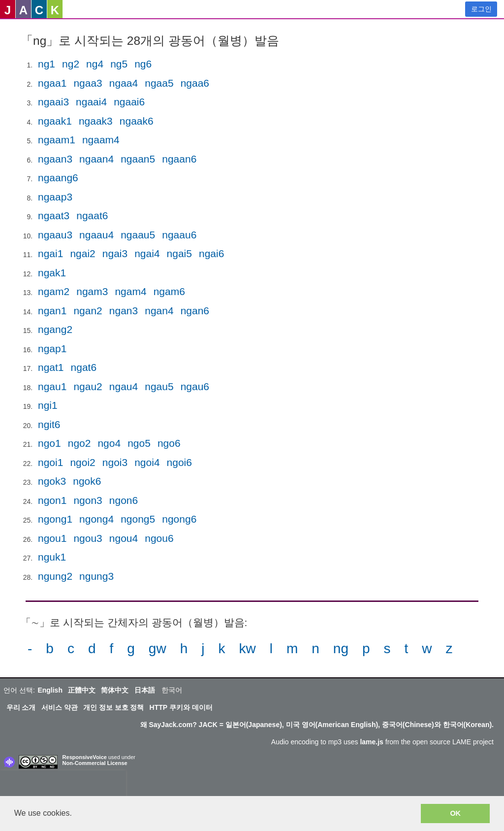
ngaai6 (129, 102)
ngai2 (82, 253)
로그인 (481, 9)
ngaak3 (96, 121)
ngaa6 (195, 83)
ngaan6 (179, 159)
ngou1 (52, 538)
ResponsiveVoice (85, 757)
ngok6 (87, 481)
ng (341, 648)
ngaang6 (58, 178)
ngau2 (88, 386)
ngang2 (55, 329)
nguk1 (52, 557)
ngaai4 (91, 102)
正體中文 (82, 690)
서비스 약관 (60, 707)
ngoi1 (50, 462)
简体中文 (115, 690)
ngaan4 (96, 159)
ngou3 (88, 538)
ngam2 (54, 291)
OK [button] (455, 813)
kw (247, 648)
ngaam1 (57, 140)
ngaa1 (52, 83)
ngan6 (195, 311)
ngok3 (52, 481)
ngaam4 (101, 140)
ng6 (143, 64)
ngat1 (51, 367)
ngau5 (159, 386)
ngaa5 (159, 83)
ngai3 (115, 253)
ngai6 (211, 253)
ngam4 (130, 291)
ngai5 (179, 253)
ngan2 (88, 311)
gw (157, 648)
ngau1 (52, 386)
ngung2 (55, 576)
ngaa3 (88, 83)
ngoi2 (82, 462)
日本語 (145, 690)
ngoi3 (115, 462)
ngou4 (124, 538)
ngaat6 (92, 216)
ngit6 (49, 424)
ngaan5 (138, 159)
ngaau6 (179, 235)
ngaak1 (55, 121)
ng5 (119, 64)
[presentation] (63, 785)
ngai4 (147, 253)
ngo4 (109, 443)
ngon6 (124, 500)
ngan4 (159, 311)
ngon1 (52, 500)
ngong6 (179, 519)
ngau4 (124, 386)
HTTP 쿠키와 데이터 (181, 707)
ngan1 (52, 311)
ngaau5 (138, 235)
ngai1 (50, 253)
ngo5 (139, 443)
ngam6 (169, 291)
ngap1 (52, 349)
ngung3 (96, 576)
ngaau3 (55, 235)
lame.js (371, 742)
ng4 (95, 64)
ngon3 (88, 500)
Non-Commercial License (95, 763)
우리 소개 (21, 707)
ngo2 (79, 443)
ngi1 (48, 405)
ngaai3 (53, 102)
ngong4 (96, 519)
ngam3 (92, 291)
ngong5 (138, 519)
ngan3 (124, 311)
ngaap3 (55, 197)
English (50, 690)
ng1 (47, 64)
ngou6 (159, 538)
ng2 (71, 64)
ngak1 (52, 273)
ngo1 (49, 443)
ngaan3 (55, 159)
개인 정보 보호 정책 (114, 707)
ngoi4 (147, 462)
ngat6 (84, 367)
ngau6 (195, 386)
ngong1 (55, 519)
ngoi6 (179, 462)
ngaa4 (124, 83)
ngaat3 (54, 216)
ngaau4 (96, 235)
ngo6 (169, 443)
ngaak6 (137, 121)
